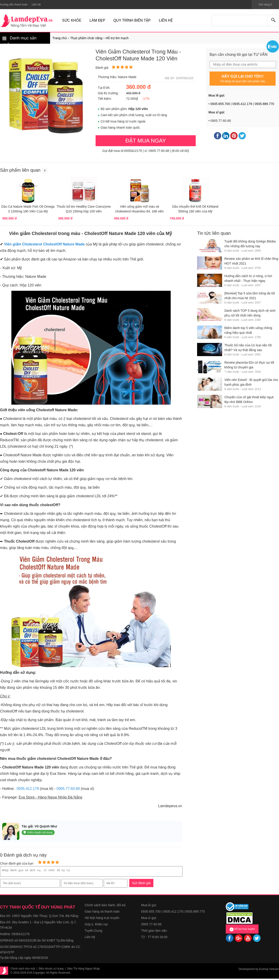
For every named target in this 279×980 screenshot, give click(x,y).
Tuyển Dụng (93, 932)
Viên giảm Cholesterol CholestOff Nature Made (44, 244)
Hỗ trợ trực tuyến (242, 931)
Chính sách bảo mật (23, 970)
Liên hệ (90, 938)
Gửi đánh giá (141, 884)
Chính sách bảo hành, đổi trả (105, 906)
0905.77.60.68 (68, 789)
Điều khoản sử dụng (51, 970)
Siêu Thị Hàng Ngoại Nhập (84, 970)
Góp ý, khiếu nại (96, 926)
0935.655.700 (220, 104)
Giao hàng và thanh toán (102, 913)
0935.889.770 (264, 104)
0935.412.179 (242, 104)
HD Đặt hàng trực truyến (102, 919)
